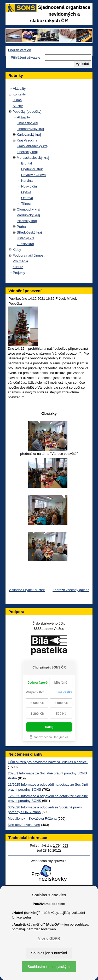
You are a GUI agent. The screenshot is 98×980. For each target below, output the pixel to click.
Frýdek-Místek (32, 169)
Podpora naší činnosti (29, 255)
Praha (21, 227)
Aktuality (19, 89)
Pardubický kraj (28, 215)
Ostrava (27, 198)
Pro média (20, 261)
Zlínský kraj (25, 244)
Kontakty (19, 94)
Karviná (27, 181)
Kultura (18, 267)
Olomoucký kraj (28, 209)
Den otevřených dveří (24, 825)
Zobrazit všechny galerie (71, 590)
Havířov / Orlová (33, 175)
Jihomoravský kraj (30, 129)
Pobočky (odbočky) (27, 112)
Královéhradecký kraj (33, 146)
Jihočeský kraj (27, 123)
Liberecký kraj (27, 152)
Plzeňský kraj (27, 221)
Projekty (19, 273)
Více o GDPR (49, 938)
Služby (18, 106)
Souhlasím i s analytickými (49, 967)
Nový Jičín (29, 186)
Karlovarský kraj (29, 135)
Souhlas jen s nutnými (49, 953)
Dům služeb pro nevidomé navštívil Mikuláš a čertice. (48, 762)
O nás (17, 100)
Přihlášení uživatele (25, 57)
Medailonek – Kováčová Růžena (32, 818)
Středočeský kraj (29, 232)
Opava (26, 192)
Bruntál (27, 163)
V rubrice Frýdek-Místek (27, 590)
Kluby (17, 250)
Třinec (26, 204)
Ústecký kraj (26, 238)
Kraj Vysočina (27, 140)
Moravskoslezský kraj (33, 158)
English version (20, 50)
